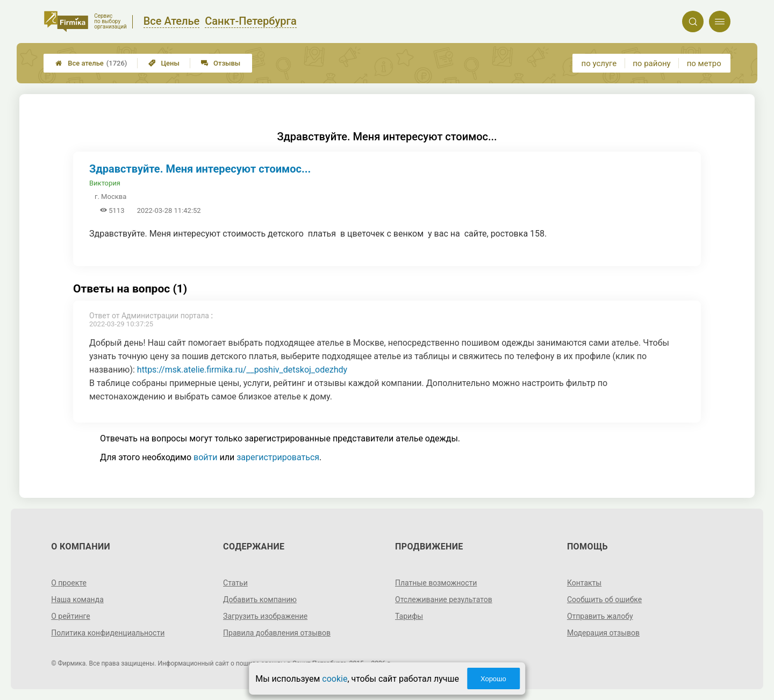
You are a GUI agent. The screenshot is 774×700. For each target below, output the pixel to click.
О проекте (69, 583)
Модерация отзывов (603, 633)
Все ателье (91, 63)
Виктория (105, 183)
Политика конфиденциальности (108, 633)
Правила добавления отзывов (277, 633)
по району (651, 63)
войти (205, 457)
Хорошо (493, 679)
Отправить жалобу (600, 616)
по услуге (599, 63)
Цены (164, 63)
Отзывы (221, 63)
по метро (704, 63)
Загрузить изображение (265, 616)
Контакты (584, 583)
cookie (335, 679)
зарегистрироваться (278, 457)
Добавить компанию (260, 599)
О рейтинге (71, 616)
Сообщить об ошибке (604, 599)
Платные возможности (436, 583)
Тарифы (409, 616)
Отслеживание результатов (444, 599)
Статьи (235, 583)
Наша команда (77, 599)
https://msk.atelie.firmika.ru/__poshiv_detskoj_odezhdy (242, 370)
